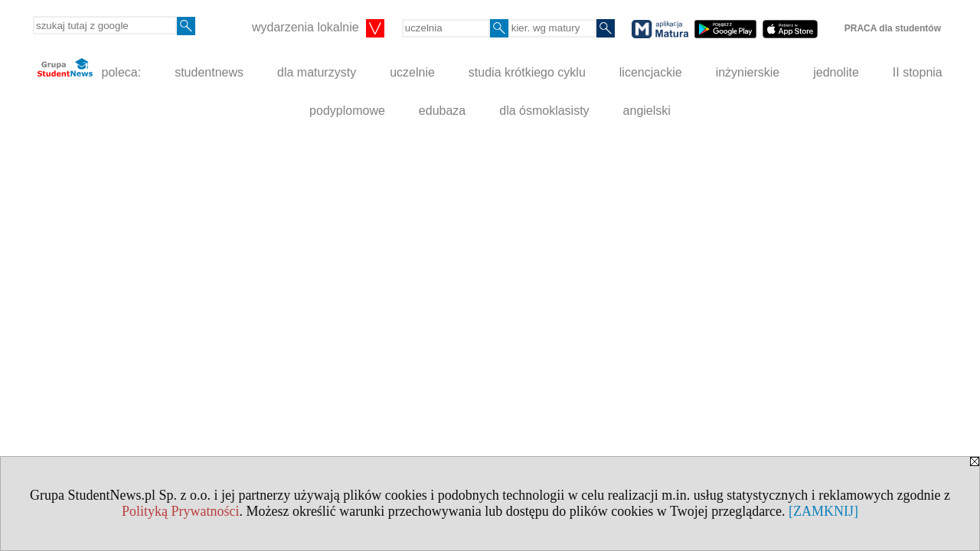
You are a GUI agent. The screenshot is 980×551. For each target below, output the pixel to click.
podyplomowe (347, 111)
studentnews (209, 72)
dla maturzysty (317, 72)
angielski (647, 111)
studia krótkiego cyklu (527, 72)
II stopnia (918, 72)
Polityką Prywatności (181, 511)
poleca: (89, 68)
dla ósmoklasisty (544, 111)
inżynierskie (748, 72)
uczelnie (412, 72)
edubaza (442, 111)
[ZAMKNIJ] (823, 511)
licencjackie (651, 72)
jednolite (836, 72)
